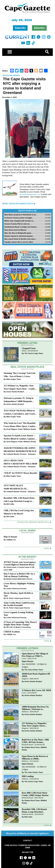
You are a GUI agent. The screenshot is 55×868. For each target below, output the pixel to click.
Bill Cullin (10, 504)
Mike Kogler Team (14, 379)
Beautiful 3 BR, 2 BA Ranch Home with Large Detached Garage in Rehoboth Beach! (19, 500)
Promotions (23, 522)
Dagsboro (25, 679)
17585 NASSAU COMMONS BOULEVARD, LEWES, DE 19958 (27, 847)
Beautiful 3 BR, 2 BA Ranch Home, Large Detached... (34, 810)
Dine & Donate (10, 537)
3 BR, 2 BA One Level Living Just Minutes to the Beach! (19, 512)
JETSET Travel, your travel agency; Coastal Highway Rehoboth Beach (20, 563)
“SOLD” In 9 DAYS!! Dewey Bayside (20, 473)
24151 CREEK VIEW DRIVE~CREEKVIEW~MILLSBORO (21, 462)
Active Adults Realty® (15, 392)
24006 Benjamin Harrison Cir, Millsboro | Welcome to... (35, 708)
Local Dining (27, 531)
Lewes (24, 659)
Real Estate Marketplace (28, 367)
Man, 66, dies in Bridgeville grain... (18, 233)
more (47, 641)
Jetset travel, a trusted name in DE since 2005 (19, 568)
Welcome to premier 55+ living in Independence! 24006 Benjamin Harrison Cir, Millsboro (19, 400)
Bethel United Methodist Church (19, 579)
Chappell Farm (29, 348)
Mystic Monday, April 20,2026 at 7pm (18, 594)
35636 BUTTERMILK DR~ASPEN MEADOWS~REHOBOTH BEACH (20, 450)
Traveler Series (11, 75)
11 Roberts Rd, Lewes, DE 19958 (36, 690)
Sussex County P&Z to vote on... (18, 224)
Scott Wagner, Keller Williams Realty (21, 429)
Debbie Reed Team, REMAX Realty (34, 749)
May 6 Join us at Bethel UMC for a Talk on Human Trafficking (19, 575)
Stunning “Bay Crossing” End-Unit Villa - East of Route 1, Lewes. (19, 375)
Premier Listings (27, 648)
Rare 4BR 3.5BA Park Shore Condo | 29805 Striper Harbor (35, 794)
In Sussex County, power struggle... (19, 218)
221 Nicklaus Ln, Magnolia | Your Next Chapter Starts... (34, 724)
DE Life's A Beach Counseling (18, 627)
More (47, 548)
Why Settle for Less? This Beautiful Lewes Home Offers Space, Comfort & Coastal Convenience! (20, 425)
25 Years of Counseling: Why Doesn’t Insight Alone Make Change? (20, 623)
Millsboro (25, 712)
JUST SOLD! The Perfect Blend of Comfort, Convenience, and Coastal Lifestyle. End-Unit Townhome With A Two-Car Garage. (20, 412)
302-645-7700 (27, 852)
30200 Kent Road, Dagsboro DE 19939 (36, 675)
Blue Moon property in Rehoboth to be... (21, 215)
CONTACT (27, 841)
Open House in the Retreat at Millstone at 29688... (35, 757)
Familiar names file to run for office (19, 242)
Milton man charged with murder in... (19, 221)
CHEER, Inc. (11, 540)
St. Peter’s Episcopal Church (18, 598)
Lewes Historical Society (16, 588)
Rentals (45, 522)
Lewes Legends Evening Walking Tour (18, 614)
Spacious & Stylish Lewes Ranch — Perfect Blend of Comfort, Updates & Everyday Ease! (20, 437)
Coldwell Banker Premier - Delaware (21, 454)
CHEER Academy (12, 632)
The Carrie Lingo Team (34, 353)
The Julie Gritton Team (34, 670)
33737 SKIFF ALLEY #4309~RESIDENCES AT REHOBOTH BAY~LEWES (16, 487)
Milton (24, 351)
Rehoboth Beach (28, 745)
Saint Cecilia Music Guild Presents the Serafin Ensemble (19, 604)
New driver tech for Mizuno (15, 230)
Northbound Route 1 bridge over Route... (21, 227)
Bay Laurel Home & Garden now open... (20, 239)
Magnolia (25, 728)
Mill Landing (28, 776)
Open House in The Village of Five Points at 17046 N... (35, 655)
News (35, 522)
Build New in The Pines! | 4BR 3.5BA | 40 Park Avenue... (35, 741)
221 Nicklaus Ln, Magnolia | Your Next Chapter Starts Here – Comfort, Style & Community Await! (20, 387)
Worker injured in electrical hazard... (19, 236)
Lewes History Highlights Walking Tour (19, 585)
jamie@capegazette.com (30, 194)
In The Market (27, 557)
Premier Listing (27, 343)
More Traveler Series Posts (18, 204)
